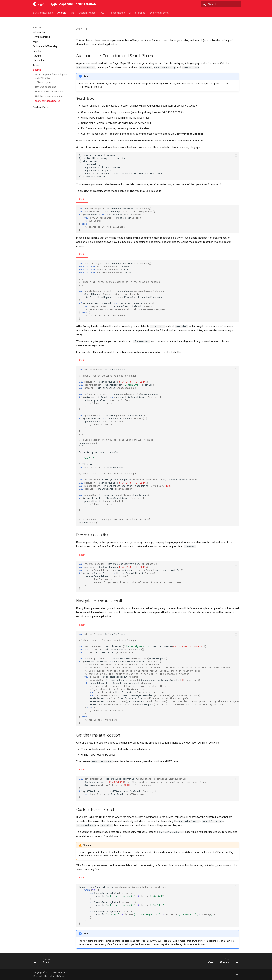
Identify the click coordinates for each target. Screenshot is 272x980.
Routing (37, 56)
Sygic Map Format (160, 13)
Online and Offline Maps (46, 46)
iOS (73, 13)
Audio (36, 65)
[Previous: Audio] (44, 962)
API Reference (137, 13)
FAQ (102, 13)
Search (37, 70)
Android (62, 13)
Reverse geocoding (46, 87)
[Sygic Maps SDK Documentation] (39, 4)
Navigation (39, 60)
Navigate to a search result (50, 92)
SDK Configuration (43, 13)
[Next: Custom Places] (222, 962)
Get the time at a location (49, 96)
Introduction (40, 32)
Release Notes (117, 13)
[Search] (221, 4)
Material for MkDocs (54, 976)
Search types (44, 82)
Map (35, 42)
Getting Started (41, 37)
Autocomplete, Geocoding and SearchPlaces (52, 76)
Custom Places (87, 13)
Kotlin (82, 199)
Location (38, 51)
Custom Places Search (48, 101)
